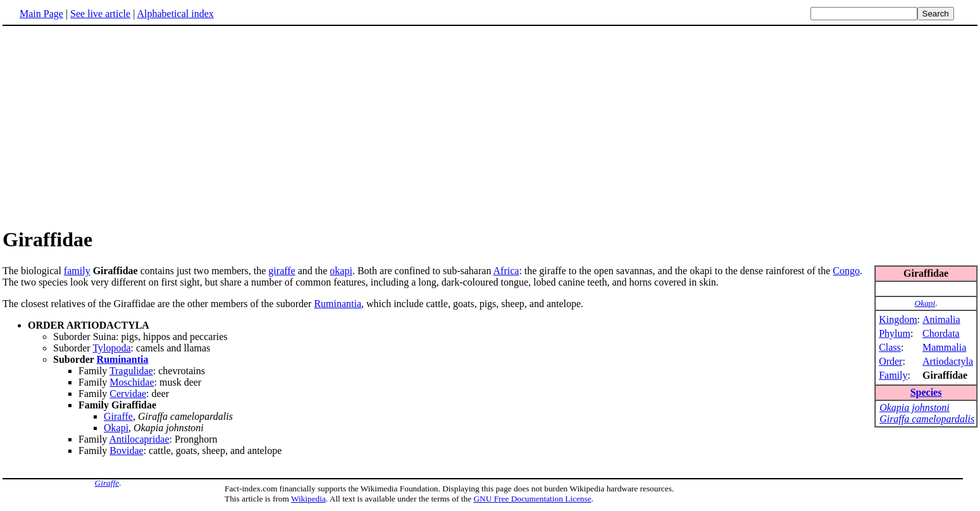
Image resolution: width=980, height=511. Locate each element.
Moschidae (132, 382)
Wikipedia (308, 499)
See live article (100, 14)
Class (890, 347)
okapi (341, 271)
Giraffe (118, 416)
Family (893, 375)
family (77, 271)
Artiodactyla (948, 361)
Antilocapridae (139, 439)
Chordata (941, 333)
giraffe (282, 271)
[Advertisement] (109, 126)
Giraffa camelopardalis (927, 419)
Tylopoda (111, 348)
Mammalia (944, 347)
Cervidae (128, 394)
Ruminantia (338, 304)
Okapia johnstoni (915, 407)
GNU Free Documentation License (532, 499)
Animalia (941, 319)
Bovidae (126, 451)
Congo (846, 271)
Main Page (41, 14)
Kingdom (898, 319)
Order (890, 361)
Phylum (895, 333)
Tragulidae (131, 371)
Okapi (925, 303)
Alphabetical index (175, 14)
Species (926, 392)
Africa (506, 271)
